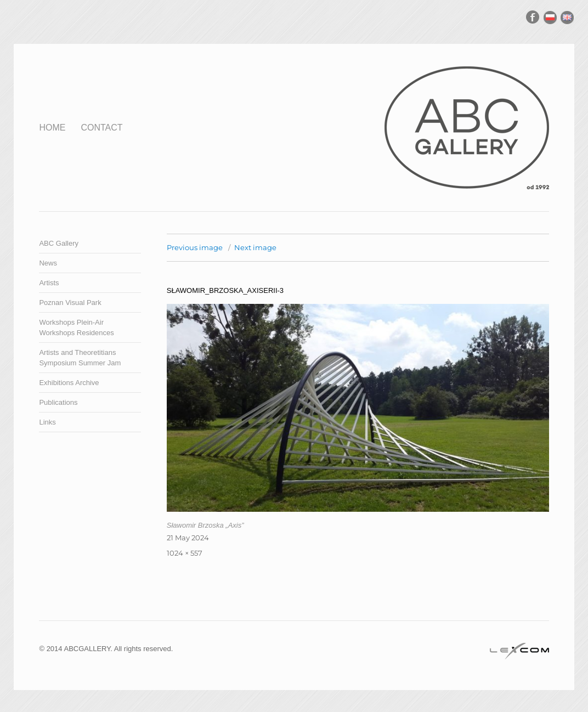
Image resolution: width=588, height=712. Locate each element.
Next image (255, 247)
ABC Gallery (59, 243)
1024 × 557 (185, 553)
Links (47, 422)
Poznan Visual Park (70, 303)
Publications (58, 402)
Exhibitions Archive (69, 383)
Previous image (195, 247)
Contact (101, 128)
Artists (49, 283)
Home (52, 128)
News (48, 263)
